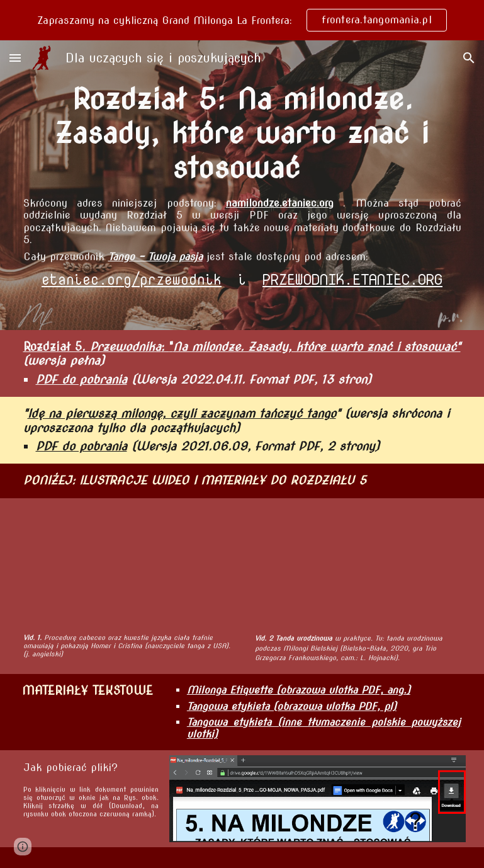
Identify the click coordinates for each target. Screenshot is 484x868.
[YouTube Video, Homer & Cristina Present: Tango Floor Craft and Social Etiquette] (129, 566)
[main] (242, 133)
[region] (242, 20)
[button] (15, 58)
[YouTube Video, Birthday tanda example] (356, 566)
